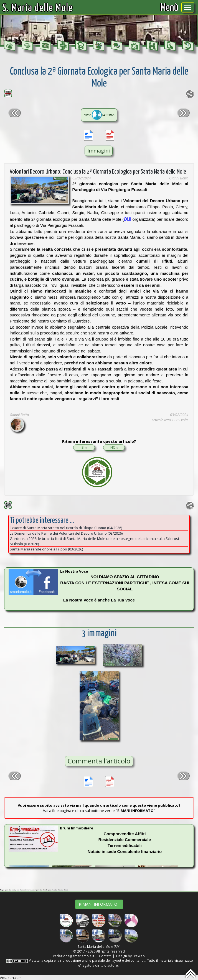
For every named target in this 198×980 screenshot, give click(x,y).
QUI (128, 219)
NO (114, 447)
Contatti (105, 956)
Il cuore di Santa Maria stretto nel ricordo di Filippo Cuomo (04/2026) (66, 528)
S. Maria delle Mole (38, 8)
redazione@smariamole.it (74, 956)
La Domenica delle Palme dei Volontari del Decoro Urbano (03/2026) (66, 533)
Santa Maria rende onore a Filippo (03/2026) (46, 549)
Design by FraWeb (130, 956)
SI (84, 447)
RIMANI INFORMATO (99, 904)
